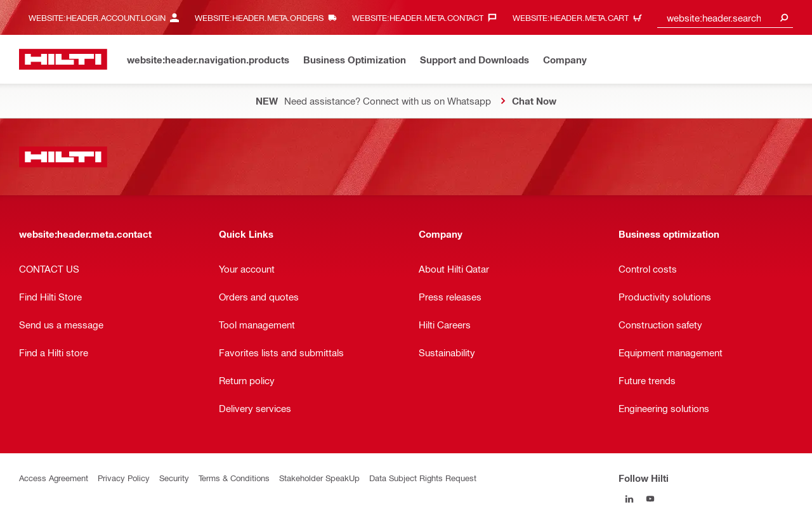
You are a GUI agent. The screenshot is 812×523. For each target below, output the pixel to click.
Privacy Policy (124, 478)
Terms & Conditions (234, 478)
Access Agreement (54, 478)
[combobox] (725, 17)
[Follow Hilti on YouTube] (650, 499)
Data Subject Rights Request (423, 478)
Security (174, 478)
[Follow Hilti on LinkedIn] (629, 499)
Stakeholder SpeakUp (319, 478)
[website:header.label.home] (63, 59)
